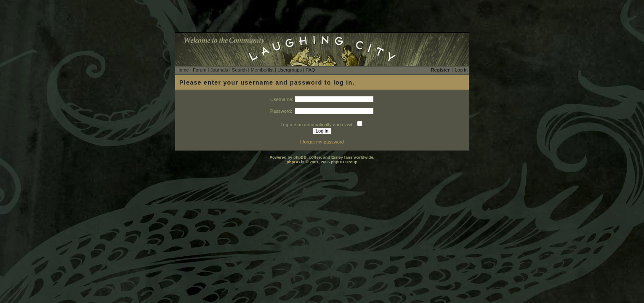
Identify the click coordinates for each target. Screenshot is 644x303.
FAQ (310, 70)
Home (183, 70)
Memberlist (262, 70)
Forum (200, 70)
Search (239, 70)
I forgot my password (322, 142)
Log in (461, 70)
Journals (219, 70)
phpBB (293, 162)
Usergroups (290, 70)
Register (440, 70)
